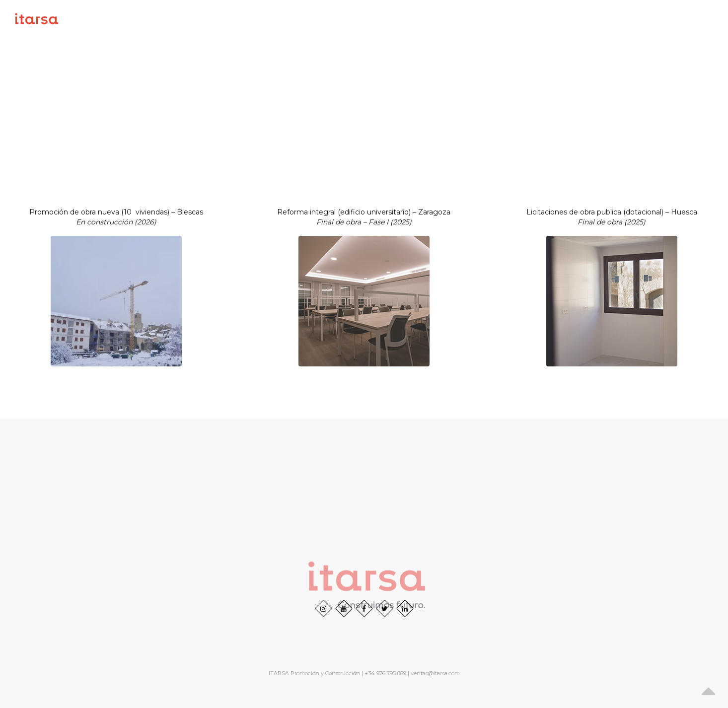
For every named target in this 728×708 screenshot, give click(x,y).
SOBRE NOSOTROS (454, 18)
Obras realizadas (595, 18)
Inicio (396, 18)
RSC (654, 18)
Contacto (694, 18)
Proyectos (523, 18)
